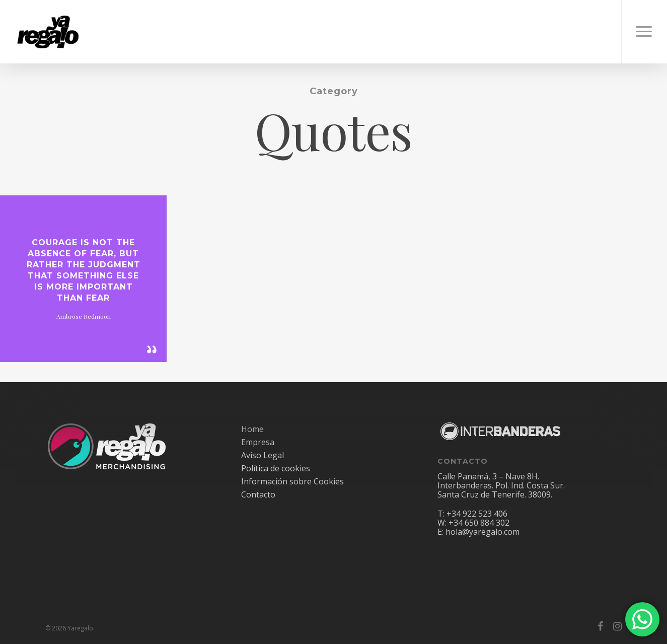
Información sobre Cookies (292, 481)
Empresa (258, 442)
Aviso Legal (263, 455)
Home (252, 429)
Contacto (258, 494)
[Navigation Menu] (644, 32)
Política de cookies (276, 468)
